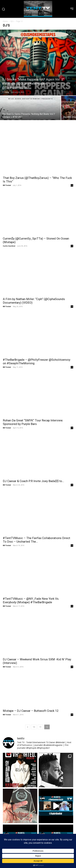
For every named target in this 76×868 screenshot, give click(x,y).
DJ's (12, 21)
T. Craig (6, 92)
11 (40, 644)
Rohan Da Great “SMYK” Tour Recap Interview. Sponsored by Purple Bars (33, 376)
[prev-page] (28, 644)
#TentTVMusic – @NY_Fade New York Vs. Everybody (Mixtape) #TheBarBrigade (31, 527)
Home (5, 21)
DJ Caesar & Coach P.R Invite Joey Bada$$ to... (34, 426)
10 (34, 644)
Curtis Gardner (9, 227)
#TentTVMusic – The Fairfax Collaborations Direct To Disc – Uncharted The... (37, 475)
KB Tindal (7, 176)
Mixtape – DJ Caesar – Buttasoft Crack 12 (31, 628)
